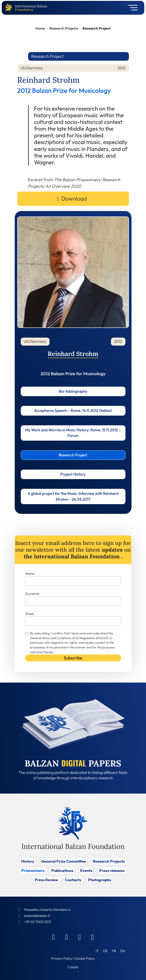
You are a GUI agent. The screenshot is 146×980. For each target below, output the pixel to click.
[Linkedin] (67, 937)
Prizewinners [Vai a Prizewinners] (33, 871)
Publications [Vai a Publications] (62, 871)
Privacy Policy (62, 958)
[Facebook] (54, 937)
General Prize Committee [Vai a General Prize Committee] (63, 861)
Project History (73, 474)
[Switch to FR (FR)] (114, 951)
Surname (32, 594)
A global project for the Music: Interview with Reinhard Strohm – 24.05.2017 (73, 496)
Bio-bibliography (73, 391)
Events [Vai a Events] (86, 871)
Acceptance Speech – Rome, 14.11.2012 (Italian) (73, 411)
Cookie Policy (85, 958)
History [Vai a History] (28, 861)
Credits (73, 967)
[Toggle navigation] (132, 8)
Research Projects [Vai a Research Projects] (109, 861)
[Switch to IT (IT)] (97, 951)
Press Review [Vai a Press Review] (47, 880)
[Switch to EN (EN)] (123, 951)
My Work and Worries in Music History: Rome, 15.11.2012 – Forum (73, 433)
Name (30, 573)
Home (40, 28)
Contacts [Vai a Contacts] (73, 880)
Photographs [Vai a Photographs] (100, 880)
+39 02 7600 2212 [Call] (38, 922)
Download (74, 199)
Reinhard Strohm (73, 354)
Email (29, 614)
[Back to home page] (10, 8)
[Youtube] (93, 937)
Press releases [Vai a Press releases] (112, 871)
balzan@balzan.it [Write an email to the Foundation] (37, 916)
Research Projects (64, 28)
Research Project (73, 455)
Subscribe (73, 658)
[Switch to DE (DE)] (105, 951)
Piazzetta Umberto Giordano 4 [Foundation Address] (47, 910)
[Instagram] (80, 937)
